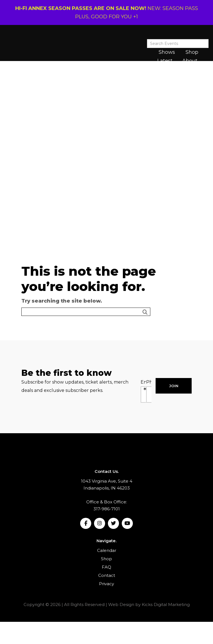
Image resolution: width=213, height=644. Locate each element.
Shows (167, 52)
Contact (107, 575)
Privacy (106, 584)
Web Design (121, 604)
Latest (165, 61)
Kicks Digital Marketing (166, 604)
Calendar (107, 550)
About (190, 61)
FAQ (106, 567)
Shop (192, 52)
